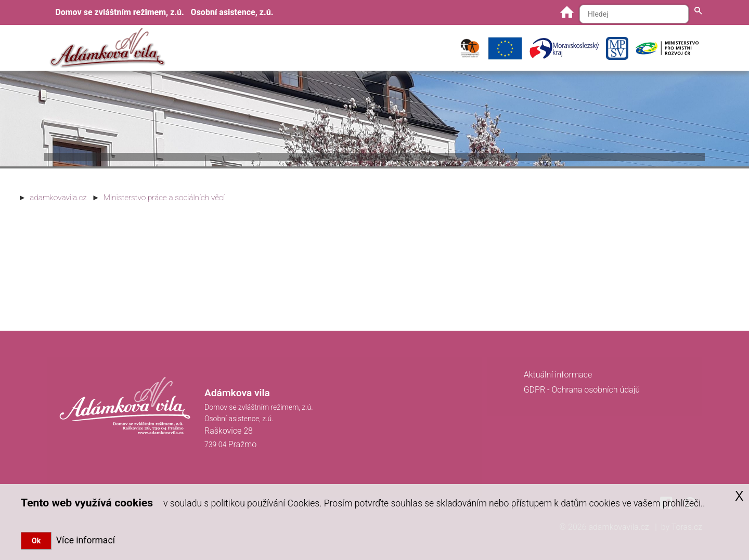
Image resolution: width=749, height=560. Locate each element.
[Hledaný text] (634, 14)
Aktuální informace (558, 375)
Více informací (83, 540)
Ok (36, 541)
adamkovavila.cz (58, 198)
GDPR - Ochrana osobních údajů (582, 390)
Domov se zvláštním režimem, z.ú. (119, 12)
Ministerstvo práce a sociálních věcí (164, 198)
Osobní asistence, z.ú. (232, 12)
